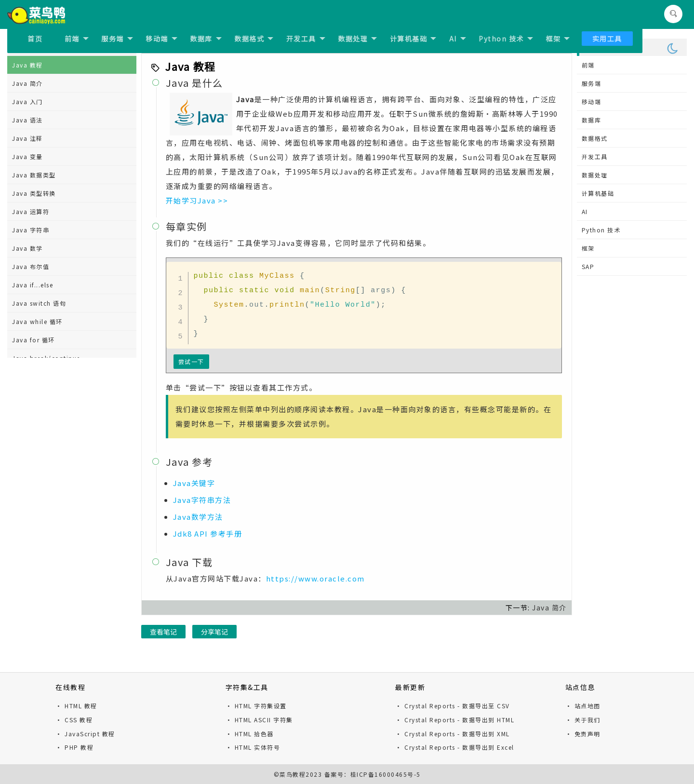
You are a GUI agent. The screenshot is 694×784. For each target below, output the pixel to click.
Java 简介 (27, 83)
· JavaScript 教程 (85, 734)
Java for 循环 (33, 340)
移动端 (161, 39)
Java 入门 (27, 101)
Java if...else (33, 285)
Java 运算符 (31, 211)
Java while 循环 (37, 321)
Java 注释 (27, 138)
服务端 (117, 39)
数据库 (206, 39)
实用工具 (607, 39)
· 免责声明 (583, 734)
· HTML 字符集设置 (256, 706)
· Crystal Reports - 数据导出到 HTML (455, 720)
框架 (558, 39)
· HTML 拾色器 (250, 734)
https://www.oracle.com (315, 578)
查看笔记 (163, 632)
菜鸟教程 (293, 774)
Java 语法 (27, 120)
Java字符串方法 (202, 500)
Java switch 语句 (39, 303)
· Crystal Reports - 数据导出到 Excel (455, 747)
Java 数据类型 (34, 175)
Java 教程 (27, 65)
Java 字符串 (31, 230)
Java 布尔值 (31, 266)
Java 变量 (27, 156)
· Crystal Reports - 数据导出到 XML (453, 734)
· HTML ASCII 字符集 (259, 720)
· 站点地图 (583, 706)
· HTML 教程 (76, 706)
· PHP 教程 (74, 747)
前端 (77, 39)
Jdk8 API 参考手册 (208, 534)
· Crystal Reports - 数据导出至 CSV (453, 706)
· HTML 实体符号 (253, 747)
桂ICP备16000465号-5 (386, 774)
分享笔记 (214, 632)
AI (458, 39)
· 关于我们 (583, 720)
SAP (588, 266)
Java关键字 (194, 483)
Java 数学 (27, 248)
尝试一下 (191, 361)
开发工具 (306, 39)
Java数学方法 (198, 517)
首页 (35, 39)
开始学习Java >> (197, 200)
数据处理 (357, 39)
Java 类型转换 (34, 193)
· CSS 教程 (74, 720)
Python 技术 (506, 39)
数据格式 (254, 39)
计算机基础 (413, 39)
